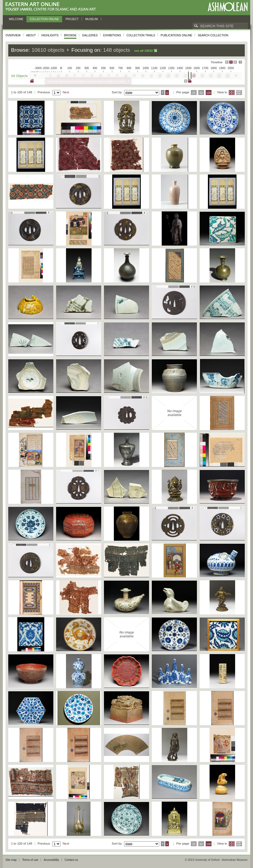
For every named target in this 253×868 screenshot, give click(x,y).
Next (66, 92)
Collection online (44, 19)
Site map (11, 860)
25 (194, 93)
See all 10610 (143, 51)
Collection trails (141, 35)
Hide (235, 62)
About (31, 35)
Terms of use (30, 860)
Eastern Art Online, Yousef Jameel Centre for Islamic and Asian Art (52, 7)
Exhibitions (112, 35)
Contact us (71, 860)
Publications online (176, 35)
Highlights (50, 35)
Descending (167, 92)
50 (201, 93)
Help (240, 62)
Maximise (227, 62)
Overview (13, 35)
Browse (70, 35)
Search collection (213, 35)
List (239, 92)
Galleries (90, 35)
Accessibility (51, 860)
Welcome (16, 19)
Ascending (163, 92)
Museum (92, 19)
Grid (232, 92)
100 (209, 93)
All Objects (19, 76)
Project (72, 19)
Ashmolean (228, 7)
